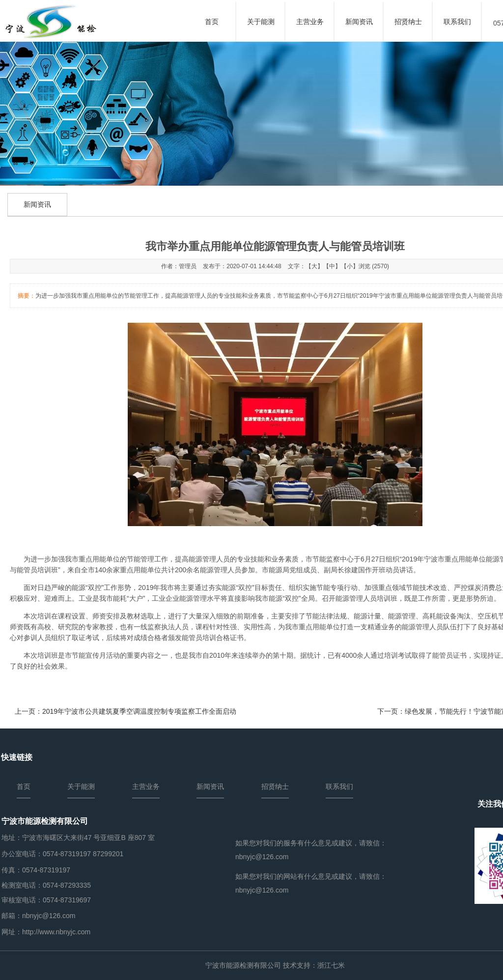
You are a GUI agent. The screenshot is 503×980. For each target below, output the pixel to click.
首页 (212, 22)
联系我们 (457, 22)
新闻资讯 (359, 22)
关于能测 (261, 22)
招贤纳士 (408, 22)
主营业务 (310, 22)
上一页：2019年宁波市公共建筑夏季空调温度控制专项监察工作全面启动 (126, 711)
